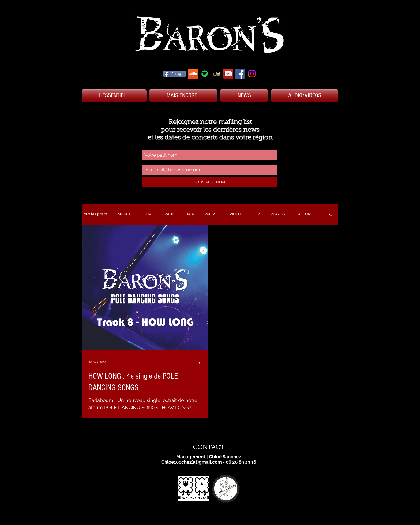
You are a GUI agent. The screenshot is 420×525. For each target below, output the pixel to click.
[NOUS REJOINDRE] (210, 182)
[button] (331, 215)
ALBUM (305, 214)
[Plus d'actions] (201, 362)
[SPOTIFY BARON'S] (205, 74)
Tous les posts (94, 214)
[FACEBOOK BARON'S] (240, 74)
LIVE (150, 214)
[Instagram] (252, 74)
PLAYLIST (279, 214)
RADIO (170, 214)
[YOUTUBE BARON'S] (228, 74)
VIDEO (235, 214)
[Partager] (175, 74)
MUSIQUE (126, 214)
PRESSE (212, 214)
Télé (190, 214)
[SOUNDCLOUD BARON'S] (193, 74)
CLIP (256, 214)
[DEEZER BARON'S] (217, 74)
